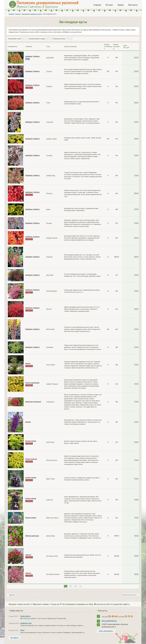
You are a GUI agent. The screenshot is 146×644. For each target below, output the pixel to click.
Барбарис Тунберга (33, 56)
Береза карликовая (32, 383)
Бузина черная (31, 441)
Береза (28, 363)
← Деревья (11, 595)
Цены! (22, 630)
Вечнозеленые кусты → (131, 595)
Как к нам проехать (106, 631)
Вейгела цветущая (32, 536)
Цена (19, 39)
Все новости (15, 638)
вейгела (28, 555)
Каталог (109, 5)
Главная (97, 5)
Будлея (28, 422)
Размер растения (59, 39)
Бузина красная (31, 459)
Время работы (26, 616)
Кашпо (121, 5)
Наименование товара (37, 39)
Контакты (133, 5)
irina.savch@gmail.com (109, 621)
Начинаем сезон (26, 623)
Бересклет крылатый (33, 402)
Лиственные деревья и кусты (32, 14)
